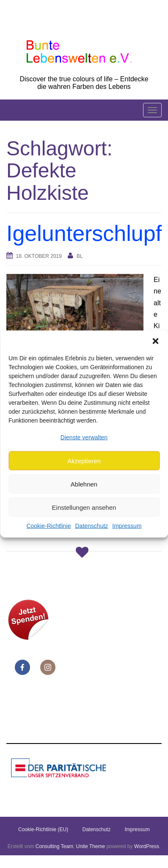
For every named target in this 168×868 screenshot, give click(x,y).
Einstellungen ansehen (84, 507)
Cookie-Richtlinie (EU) (43, 829)
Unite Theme (91, 846)
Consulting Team (54, 846)
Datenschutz (91, 526)
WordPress (147, 846)
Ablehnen (84, 484)
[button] (155, 341)
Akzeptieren (84, 460)
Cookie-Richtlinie (48, 526)
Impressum (127, 526)
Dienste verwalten (84, 437)
